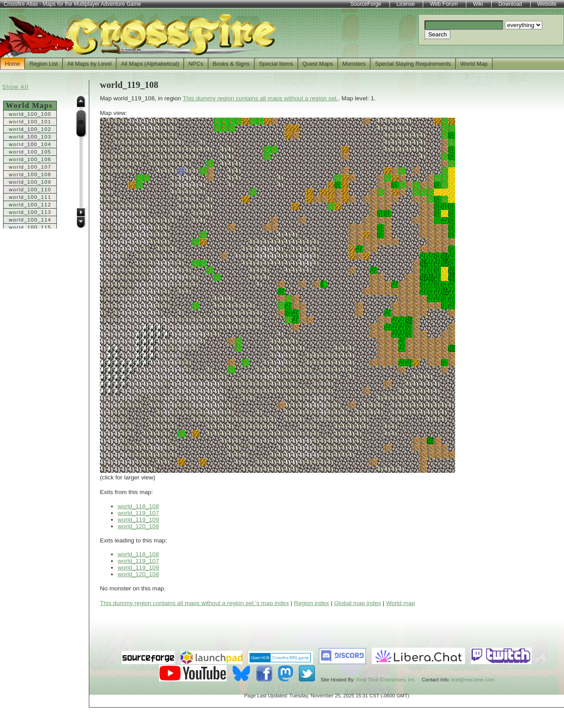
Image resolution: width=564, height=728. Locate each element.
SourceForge (366, 4)
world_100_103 (30, 137)
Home (12, 64)
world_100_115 (30, 227)
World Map (474, 64)
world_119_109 (138, 520)
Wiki (478, 4)
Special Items (276, 64)
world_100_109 (30, 182)
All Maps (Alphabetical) (150, 64)
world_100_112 (30, 205)
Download (510, 4)
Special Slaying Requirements (413, 64)
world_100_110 (30, 190)
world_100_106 (30, 159)
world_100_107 (30, 167)
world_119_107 (138, 513)
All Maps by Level (89, 64)
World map (400, 603)
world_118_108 (138, 506)
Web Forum (444, 4)
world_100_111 (30, 197)
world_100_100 (30, 114)
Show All (15, 87)
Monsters (354, 64)
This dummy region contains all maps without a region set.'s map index (195, 603)
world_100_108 (30, 174)
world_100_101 (30, 122)
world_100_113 (30, 212)
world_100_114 (30, 220)
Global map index (357, 603)
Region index (312, 603)
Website (547, 4)
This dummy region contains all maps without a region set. (260, 98)
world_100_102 (30, 129)
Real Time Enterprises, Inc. (386, 680)
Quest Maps (318, 64)
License (406, 4)
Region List (44, 64)
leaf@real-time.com (473, 680)
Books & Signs (231, 64)
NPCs (196, 64)
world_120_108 (138, 526)
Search (437, 34)
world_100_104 (30, 144)
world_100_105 (30, 152)
